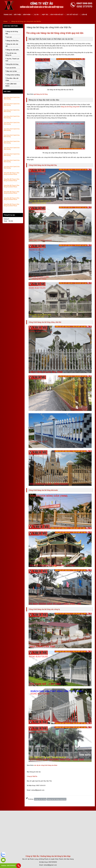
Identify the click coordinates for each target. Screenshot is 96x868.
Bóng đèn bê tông (12, 64)
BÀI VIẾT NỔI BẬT (73, 15)
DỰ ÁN (36, 15)
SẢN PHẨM (27, 15)
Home (5, 21)
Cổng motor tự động (13, 75)
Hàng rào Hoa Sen (12, 41)
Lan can (9, 37)
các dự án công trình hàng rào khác (46, 765)
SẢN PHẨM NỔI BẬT (57, 15)
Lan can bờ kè (11, 68)
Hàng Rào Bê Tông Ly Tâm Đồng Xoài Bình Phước (11, 174)
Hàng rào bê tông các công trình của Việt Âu (26, 21)
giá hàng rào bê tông (41, 94)
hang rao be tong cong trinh (57, 799)
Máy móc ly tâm (11, 71)
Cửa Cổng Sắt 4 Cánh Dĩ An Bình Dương (12, 98)
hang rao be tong (40, 799)
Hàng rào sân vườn (12, 50)
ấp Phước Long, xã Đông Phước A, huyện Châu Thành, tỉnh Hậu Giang (51, 859)
